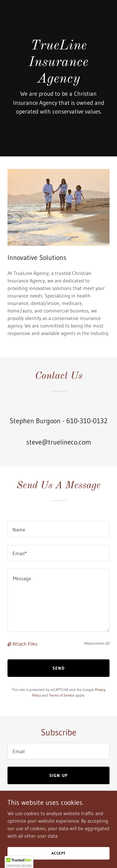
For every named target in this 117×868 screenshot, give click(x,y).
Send (58, 668)
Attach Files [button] (25, 644)
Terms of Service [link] (62, 695)
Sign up (58, 775)
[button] (10, 644)
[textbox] (58, 529)
